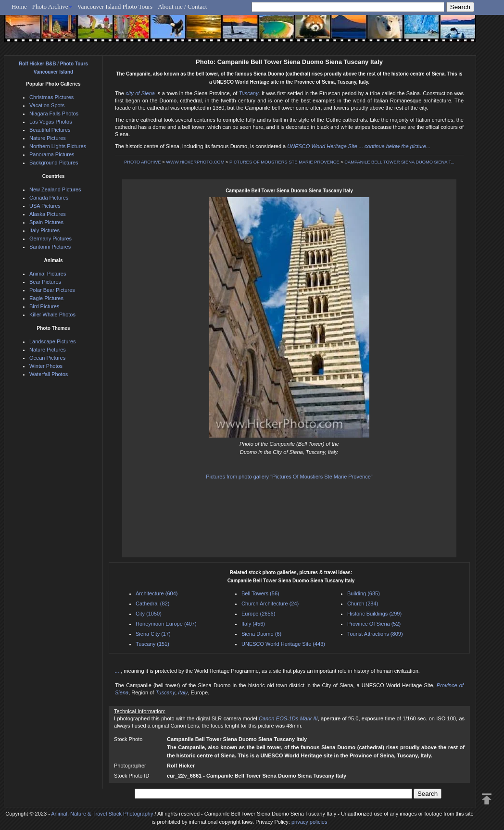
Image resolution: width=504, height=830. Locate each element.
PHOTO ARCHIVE (143, 162)
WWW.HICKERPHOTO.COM (195, 162)
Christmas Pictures (51, 97)
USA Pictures (45, 206)
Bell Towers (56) (260, 593)
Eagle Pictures (46, 298)
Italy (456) (253, 624)
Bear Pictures (45, 282)
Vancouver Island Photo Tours (115, 6)
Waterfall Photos (49, 374)
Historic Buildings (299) (374, 614)
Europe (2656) (258, 614)
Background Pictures (54, 163)
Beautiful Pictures (50, 130)
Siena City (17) (153, 634)
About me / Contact (182, 6)
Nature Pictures (48, 138)
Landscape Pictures (53, 341)
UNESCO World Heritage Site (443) (283, 644)
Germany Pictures (50, 239)
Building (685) (364, 593)
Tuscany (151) (152, 644)
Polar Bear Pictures (52, 290)
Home (19, 6)
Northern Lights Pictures (58, 146)
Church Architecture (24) (270, 604)
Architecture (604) (157, 593)
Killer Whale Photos (52, 314)
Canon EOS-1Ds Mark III (288, 718)
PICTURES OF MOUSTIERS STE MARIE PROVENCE (284, 162)
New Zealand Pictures (55, 189)
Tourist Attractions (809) (375, 634)
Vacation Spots (47, 105)
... (118, 671)
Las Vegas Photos (51, 122)
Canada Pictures (49, 198)
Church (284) (363, 604)
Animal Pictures (48, 274)
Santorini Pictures (50, 247)
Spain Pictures (46, 222)
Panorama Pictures (52, 154)
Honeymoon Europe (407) (166, 624)
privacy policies (309, 822)
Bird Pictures (44, 306)
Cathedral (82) (152, 604)
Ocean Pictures (47, 358)
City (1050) (149, 614)
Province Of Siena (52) (374, 624)
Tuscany (249, 93)
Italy (183, 692)
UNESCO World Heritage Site (322, 146)
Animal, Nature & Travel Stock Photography (102, 814)
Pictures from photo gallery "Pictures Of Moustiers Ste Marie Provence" (289, 477)
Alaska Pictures (48, 214)
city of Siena (140, 93)
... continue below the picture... (395, 146)
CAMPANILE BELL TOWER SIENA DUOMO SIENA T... (399, 162)
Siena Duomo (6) (261, 634)
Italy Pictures (44, 230)
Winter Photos (46, 366)
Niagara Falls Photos (54, 113)
